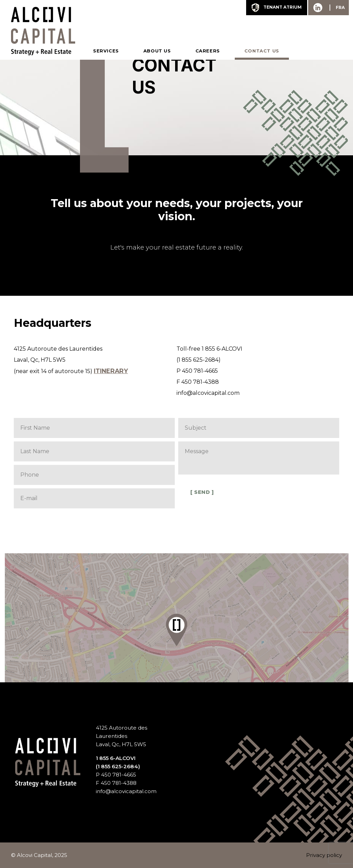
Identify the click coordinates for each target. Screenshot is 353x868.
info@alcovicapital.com (208, 393)
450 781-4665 (200, 371)
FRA (340, 7)
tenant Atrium (277, 8)
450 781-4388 (200, 382)
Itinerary (111, 371)
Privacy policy (324, 855)
